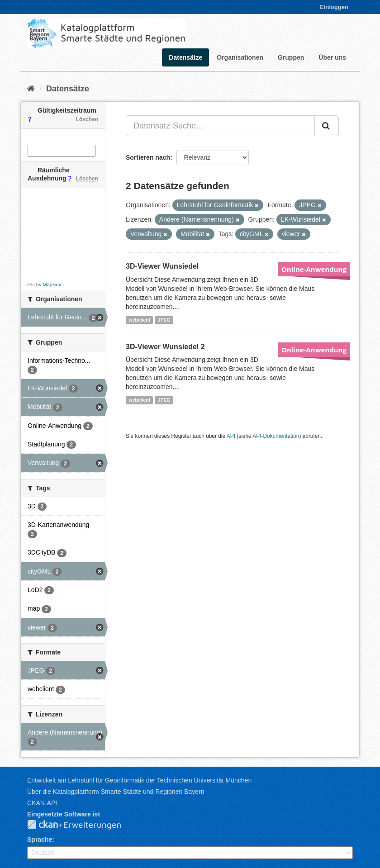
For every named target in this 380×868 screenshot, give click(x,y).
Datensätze (185, 57)
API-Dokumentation (276, 436)
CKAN (81, 825)
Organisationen (240, 57)
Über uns (332, 57)
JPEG (164, 320)
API (231, 436)
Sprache (40, 840)
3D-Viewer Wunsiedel (162, 266)
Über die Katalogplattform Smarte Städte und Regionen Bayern (116, 792)
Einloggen (334, 7)
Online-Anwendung (314, 269)
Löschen (87, 119)
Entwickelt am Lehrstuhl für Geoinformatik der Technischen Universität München (139, 780)
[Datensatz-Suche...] (220, 126)
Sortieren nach (148, 157)
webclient (139, 320)
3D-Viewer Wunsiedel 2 (165, 347)
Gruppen (291, 57)
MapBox (52, 285)
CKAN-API (42, 803)
